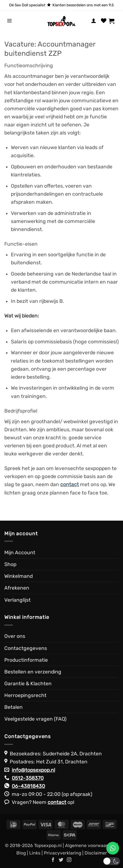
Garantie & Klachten (28, 684)
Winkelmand (18, 576)
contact (57, 802)
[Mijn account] (94, 21)
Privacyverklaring (63, 853)
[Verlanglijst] (104, 21)
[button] (9, 21)
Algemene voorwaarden (90, 845)
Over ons (15, 636)
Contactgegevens (26, 648)
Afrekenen (17, 588)
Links (35, 853)
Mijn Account (20, 553)
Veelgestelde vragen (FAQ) (35, 719)
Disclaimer (96, 853)
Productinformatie (26, 660)
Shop (10, 564)
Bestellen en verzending (33, 672)
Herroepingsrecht (25, 695)
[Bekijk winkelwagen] (114, 21)
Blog (21, 853)
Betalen (13, 707)
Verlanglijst (17, 600)
